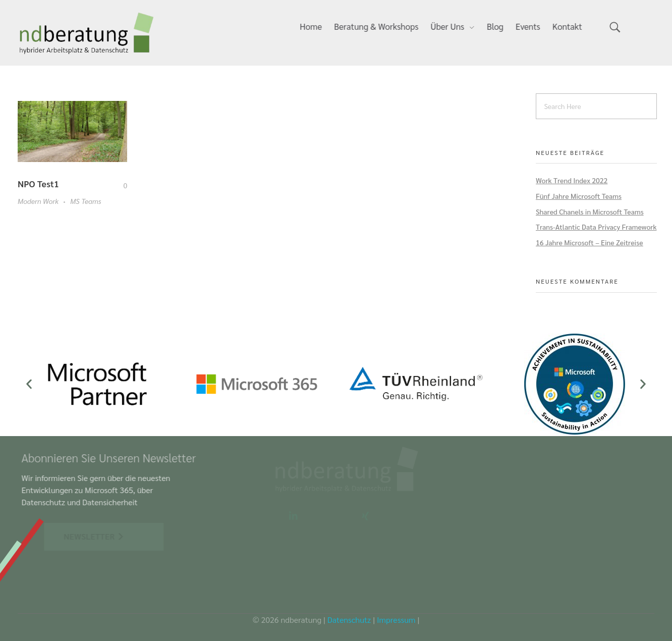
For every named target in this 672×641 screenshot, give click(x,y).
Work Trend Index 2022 (572, 180)
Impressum (396, 620)
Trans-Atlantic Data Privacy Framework (596, 227)
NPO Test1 (38, 183)
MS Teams (86, 201)
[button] (29, 384)
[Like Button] (118, 185)
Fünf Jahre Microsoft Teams (579, 196)
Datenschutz (349, 620)
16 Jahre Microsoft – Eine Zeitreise (590, 242)
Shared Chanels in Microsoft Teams (590, 211)
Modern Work (38, 201)
